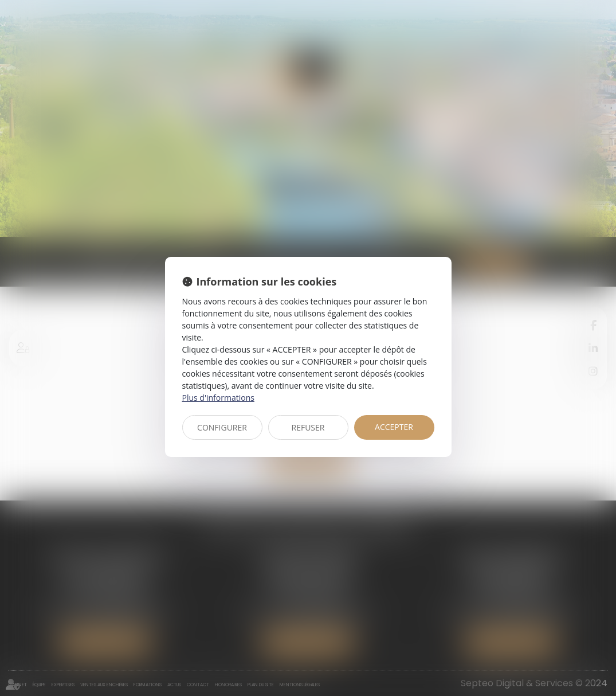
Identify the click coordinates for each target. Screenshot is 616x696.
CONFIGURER (222, 427)
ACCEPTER (394, 427)
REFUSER (308, 427)
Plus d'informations (218, 398)
